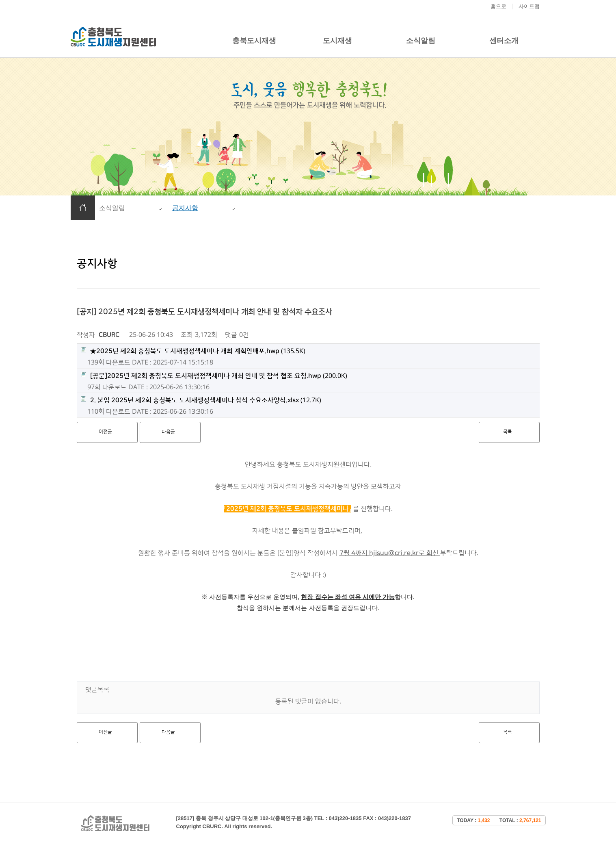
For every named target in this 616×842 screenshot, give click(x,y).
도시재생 (337, 41)
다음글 (168, 432)
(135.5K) (193, 351)
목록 (508, 432)
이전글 (105, 432)
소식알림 (421, 41)
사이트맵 (529, 6)
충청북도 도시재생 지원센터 (113, 37)
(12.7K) (201, 400)
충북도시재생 (254, 41)
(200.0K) (214, 376)
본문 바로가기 (0, 0)
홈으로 (498, 6)
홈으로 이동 (83, 208)
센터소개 (504, 41)
